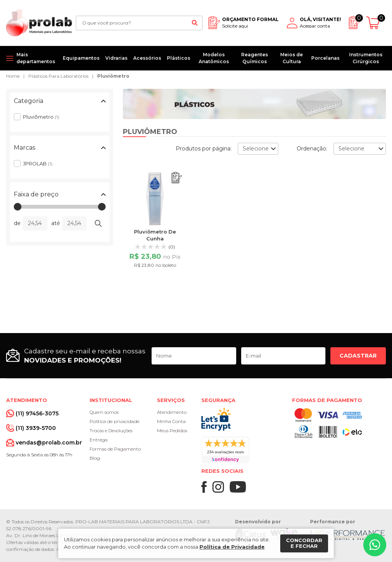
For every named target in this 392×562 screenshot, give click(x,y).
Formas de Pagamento (115, 449)
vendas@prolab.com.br (49, 443)
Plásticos (179, 58)
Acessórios (147, 58)
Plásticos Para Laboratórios (58, 76)
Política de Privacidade (232, 547)
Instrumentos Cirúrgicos (366, 58)
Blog (95, 458)
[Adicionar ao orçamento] (177, 178)
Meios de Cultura (292, 58)
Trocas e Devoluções (111, 430)
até (56, 223)
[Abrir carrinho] (376, 23)
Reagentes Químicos (255, 58)
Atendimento (172, 412)
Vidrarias (116, 58)
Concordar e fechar (304, 543)
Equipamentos (81, 58)
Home (13, 76)
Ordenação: (312, 149)
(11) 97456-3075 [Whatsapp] (37, 413)
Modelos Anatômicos (214, 58)
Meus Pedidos (172, 430)
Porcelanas (325, 58)
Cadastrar (358, 356)
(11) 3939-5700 (36, 428)
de (17, 223)
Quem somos (104, 412)
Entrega (99, 440)
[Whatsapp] (375, 545)
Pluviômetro (113, 76)
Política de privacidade (114, 421)
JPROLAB (38, 163)
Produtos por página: (204, 149)
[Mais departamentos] (32, 58)
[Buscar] (194, 23)
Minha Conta (171, 421)
